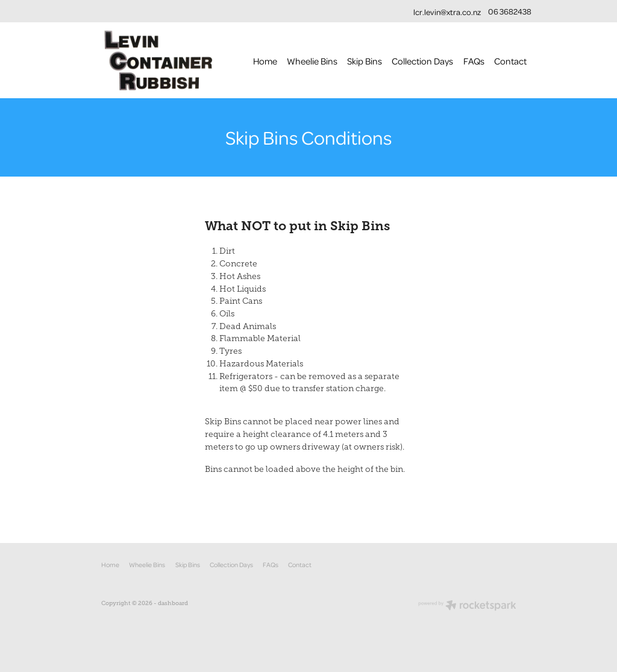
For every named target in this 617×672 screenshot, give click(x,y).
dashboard (173, 603)
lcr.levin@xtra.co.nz (447, 11)
